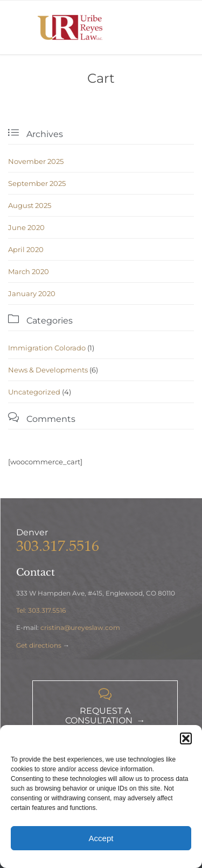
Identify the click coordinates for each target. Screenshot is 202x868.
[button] (186, 738)
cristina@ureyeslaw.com (80, 627)
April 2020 (26, 249)
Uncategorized (34, 392)
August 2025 (30, 205)
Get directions (39, 645)
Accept (101, 838)
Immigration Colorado (47, 348)
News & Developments (48, 370)
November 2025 (36, 161)
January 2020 (32, 293)
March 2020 (29, 271)
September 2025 (37, 183)
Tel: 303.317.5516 (41, 610)
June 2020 (26, 227)
